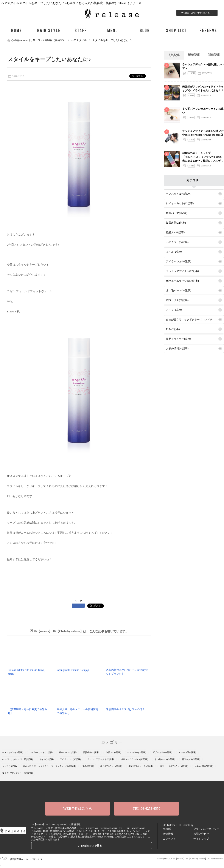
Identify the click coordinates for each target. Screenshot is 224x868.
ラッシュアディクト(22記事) (182, 271)
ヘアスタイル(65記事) (179, 194)
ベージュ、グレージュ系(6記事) (18, 759)
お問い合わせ (201, 834)
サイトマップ (201, 839)
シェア (78, 601)
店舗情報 (168, 834)
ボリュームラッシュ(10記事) (182, 281)
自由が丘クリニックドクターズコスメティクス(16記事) (195, 320)
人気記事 (174, 55)
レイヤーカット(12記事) (180, 203)
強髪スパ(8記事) (175, 232)
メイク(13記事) (175, 310)
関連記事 (214, 55)
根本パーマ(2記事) (177, 213)
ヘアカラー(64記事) (177, 242)
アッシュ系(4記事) (187, 752)
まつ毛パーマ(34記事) (179, 290)
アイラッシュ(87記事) (179, 261)
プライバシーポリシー (206, 829)
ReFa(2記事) (173, 329)
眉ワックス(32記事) (177, 300)
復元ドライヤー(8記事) (179, 339)
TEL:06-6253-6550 (146, 809)
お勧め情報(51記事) (177, 349)
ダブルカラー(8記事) (162, 752)
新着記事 (194, 55)
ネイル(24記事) (175, 252)
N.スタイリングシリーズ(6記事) (18, 773)
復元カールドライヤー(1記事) (174, 766)
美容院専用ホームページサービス (21, 859)
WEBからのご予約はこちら (197, 13)
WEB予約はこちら (77, 809)
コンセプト (169, 839)
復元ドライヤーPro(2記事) (141, 766)
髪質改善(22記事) (176, 223)
